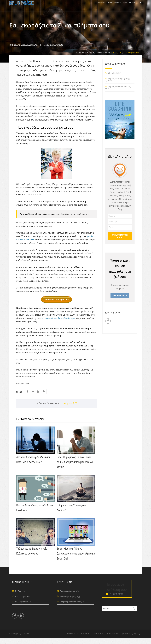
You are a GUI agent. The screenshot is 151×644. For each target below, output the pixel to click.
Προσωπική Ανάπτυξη (53, 51)
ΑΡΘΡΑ (125, 6)
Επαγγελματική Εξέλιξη (70, 603)
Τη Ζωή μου (20, 597)
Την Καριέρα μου (22, 603)
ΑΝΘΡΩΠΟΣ (101, 6)
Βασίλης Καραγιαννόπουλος (25, 51)
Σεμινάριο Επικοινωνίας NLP (118, 94)
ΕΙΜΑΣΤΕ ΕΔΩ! (120, 301)
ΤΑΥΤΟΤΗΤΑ (98, 640)
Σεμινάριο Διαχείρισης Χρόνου (117, 86)
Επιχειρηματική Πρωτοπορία (72, 608)
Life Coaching (114, 79)
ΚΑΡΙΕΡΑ (109, 6)
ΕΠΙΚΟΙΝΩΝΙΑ (113, 640)
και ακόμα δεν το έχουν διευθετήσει (59, 324)
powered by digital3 (131, 640)
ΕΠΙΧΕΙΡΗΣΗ (118, 6)
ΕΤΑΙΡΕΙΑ (132, 6)
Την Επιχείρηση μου (23, 608)
